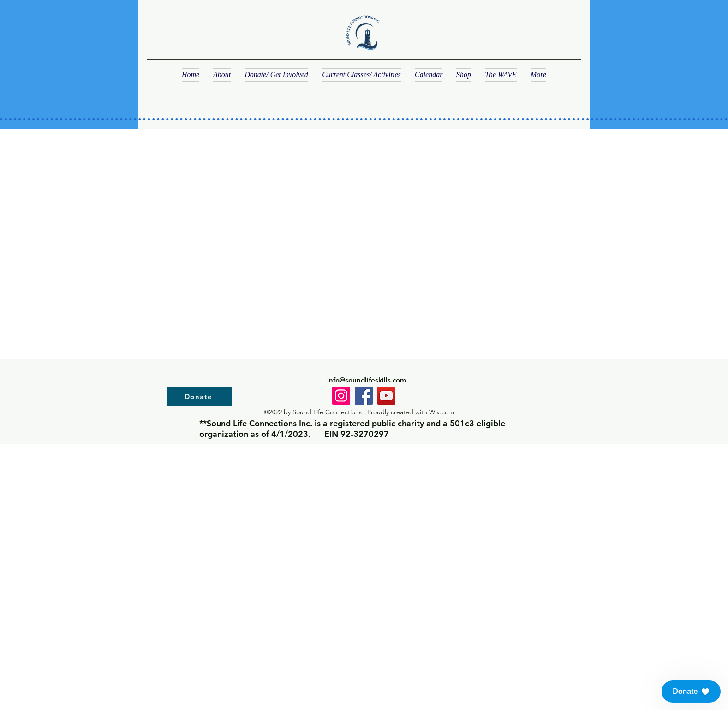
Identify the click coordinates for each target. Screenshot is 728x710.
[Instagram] (341, 396)
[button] (691, 692)
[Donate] (199, 396)
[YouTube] (386, 396)
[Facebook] (364, 396)
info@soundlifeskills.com (367, 380)
